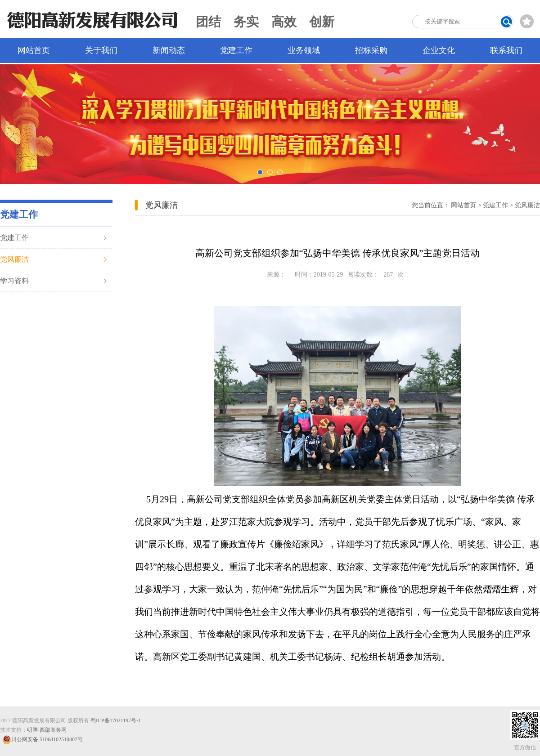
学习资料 (14, 281)
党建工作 (236, 50)
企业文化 (439, 50)
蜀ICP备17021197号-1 (116, 720)
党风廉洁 (14, 259)
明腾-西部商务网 (47, 730)
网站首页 (34, 50)
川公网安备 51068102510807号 (43, 740)
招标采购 (371, 50)
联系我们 (506, 50)
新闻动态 (169, 50)
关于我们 (101, 50)
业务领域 (304, 50)
